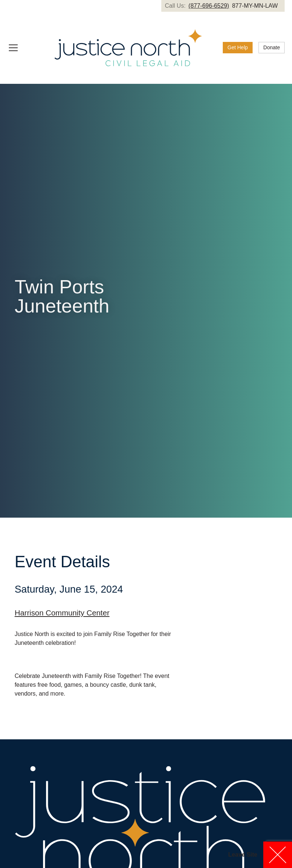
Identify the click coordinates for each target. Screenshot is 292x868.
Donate (272, 47)
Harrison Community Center (62, 613)
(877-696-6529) (209, 6)
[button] (24, 48)
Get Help (238, 47)
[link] (238, 48)
